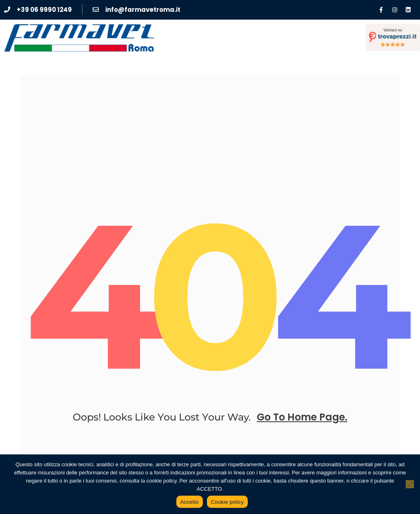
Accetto (190, 502)
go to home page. (302, 417)
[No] (410, 484)
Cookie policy (228, 502)
